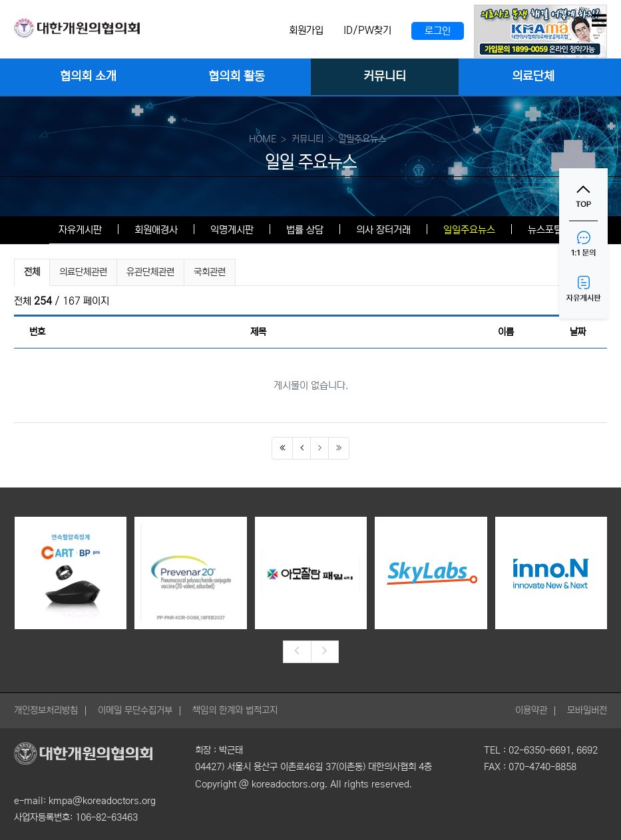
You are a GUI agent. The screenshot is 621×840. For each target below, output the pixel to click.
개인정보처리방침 (46, 710)
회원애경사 (156, 230)
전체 (32, 272)
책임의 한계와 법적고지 (235, 710)
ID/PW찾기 (367, 30)
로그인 (438, 31)
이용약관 (531, 710)
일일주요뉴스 (469, 230)
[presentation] (297, 652)
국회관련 (210, 272)
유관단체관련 (150, 272)
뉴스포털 (545, 230)
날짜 (578, 332)
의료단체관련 (83, 272)
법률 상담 (305, 230)
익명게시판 (232, 230)
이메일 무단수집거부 (135, 710)
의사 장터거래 (383, 230)
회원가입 (306, 30)
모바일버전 (587, 710)
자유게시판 (80, 230)
